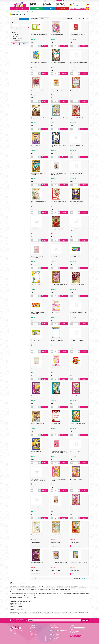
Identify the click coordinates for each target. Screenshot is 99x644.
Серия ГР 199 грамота (35, 288)
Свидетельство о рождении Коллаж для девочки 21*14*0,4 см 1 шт (39, 261)
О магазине (32, 627)
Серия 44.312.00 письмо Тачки (77, 149)
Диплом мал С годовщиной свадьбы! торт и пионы (39, 205)
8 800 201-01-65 (61, 1)
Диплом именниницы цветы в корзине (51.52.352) (58, 483)
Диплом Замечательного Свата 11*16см (78, 38)
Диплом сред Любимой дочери (77, 510)
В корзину (45, 46)
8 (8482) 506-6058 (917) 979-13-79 (76, 632)
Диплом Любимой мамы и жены (37, 566)
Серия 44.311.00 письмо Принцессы (78, 177)
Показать (15, 44)
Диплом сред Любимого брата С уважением (37, 122)
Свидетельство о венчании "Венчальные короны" (79, 233)
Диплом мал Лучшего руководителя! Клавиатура (38, 177)
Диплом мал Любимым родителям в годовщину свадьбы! (58, 539)
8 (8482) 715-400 (60, 5)
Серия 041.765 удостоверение (77, 260)
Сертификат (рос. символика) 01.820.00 (78, 316)
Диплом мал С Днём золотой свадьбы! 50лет (39, 539)
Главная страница (14, 11)
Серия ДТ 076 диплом (35, 344)
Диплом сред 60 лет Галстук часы (38, 427)
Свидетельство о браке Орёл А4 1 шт (78, 344)
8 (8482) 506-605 (47, 5)
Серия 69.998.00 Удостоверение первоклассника (38, 316)
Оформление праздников (55, 637)
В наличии (15, 19)
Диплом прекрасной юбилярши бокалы (59, 510)
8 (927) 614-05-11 (34, 3)
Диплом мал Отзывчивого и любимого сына (58, 150)
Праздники (63, 8)
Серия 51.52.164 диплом (56, 316)
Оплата (32, 630)
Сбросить (24, 44)
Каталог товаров (20, 8)
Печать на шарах (53, 639)
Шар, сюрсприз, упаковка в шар (56, 629)
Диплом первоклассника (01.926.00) (78, 93)
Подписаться (85, 620)
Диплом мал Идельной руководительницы (59, 288)
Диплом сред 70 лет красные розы (58, 232)
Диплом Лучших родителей (76, 538)
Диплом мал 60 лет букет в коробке (78, 427)
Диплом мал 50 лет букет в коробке (78, 399)
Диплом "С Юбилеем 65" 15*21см (38, 93)
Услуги (31, 633)
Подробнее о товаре (36, 546)
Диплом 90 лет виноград (36, 149)
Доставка (32, 629)
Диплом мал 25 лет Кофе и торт (57, 399)
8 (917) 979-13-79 (47, 3)
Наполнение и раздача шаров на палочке (58, 630)
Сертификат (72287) (35, 510)
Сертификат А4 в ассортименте (57, 344)
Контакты (32, 632)
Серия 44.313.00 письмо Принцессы (38, 232)
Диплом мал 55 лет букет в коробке (38, 399)
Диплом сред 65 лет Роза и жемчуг (78, 288)
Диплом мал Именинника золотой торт (58, 205)
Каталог (20, 11)
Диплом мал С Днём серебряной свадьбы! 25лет (59, 122)
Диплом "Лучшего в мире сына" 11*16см (79, 566)
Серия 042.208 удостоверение (57, 260)
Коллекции (49, 8)
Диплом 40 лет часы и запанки (77, 205)
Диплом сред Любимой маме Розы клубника (77, 122)
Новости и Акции (34, 635)
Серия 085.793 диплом (75, 455)
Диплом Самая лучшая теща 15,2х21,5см (59, 566)
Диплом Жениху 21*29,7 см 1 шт (37, 371)
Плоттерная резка (53, 640)
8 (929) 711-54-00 (60, 3)
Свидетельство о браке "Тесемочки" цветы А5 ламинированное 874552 (38, 483)
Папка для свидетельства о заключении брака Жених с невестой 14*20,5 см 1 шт (59, 455)
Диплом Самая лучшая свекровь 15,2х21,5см (57, 94)
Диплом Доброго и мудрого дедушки (58, 66)
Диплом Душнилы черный (36, 455)
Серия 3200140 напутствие (56, 427)
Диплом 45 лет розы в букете (57, 38)
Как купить (32, 636)
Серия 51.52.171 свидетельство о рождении (59, 371)
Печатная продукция (26, 11)
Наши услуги (36, 8)
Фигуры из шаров (53, 636)
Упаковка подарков (54, 627)
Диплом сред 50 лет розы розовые (78, 483)
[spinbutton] (36, 46)
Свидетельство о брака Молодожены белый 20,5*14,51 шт (58, 177)
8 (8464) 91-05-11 (34, 5)
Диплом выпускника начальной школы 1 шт (39, 38)
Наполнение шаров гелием (55, 634)
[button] (40, 46)
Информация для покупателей (82, 1)
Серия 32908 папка (74, 371)
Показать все (24, 19)
